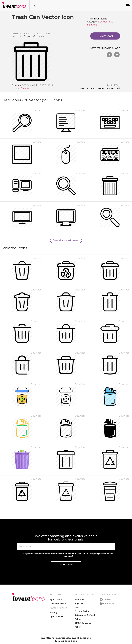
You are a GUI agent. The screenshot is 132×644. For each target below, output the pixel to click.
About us (79, 599)
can (93, 88)
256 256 (29, 36)
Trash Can (85, 88)
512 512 (42, 36)
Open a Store (56, 616)
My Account (56, 599)
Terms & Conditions (66, 641)
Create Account (58, 603)
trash (118, 88)
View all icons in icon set (66, 240)
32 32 (37, 34)
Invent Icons (100, 19)
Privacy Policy (82, 611)
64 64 (48, 34)
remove (110, 88)
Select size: (16, 34)
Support (79, 603)
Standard (26, 88)
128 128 (17, 36)
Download (36, 110)
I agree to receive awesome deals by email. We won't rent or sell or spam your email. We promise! (68, 555)
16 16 (27, 34)
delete (100, 88)
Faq (77, 607)
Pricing (53, 612)
